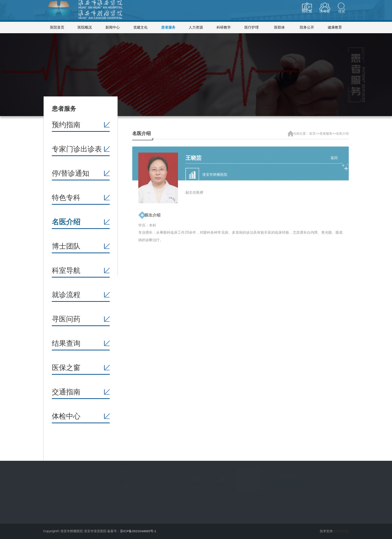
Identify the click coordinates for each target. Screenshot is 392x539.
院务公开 (307, 27)
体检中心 (66, 416)
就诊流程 (66, 295)
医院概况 (85, 27)
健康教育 (335, 27)
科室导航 (66, 270)
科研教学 (224, 27)
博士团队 (66, 246)
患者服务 (168, 27)
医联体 (279, 27)
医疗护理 (252, 27)
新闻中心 (113, 27)
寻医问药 (66, 319)
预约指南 (66, 125)
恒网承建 (342, 531)
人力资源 (196, 27)
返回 (334, 156)
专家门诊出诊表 (77, 149)
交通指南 (66, 392)
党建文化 (140, 27)
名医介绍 (66, 222)
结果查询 (66, 343)
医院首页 (57, 27)
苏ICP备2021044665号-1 (138, 531)
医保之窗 (66, 368)
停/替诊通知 (71, 173)
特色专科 (66, 198)
